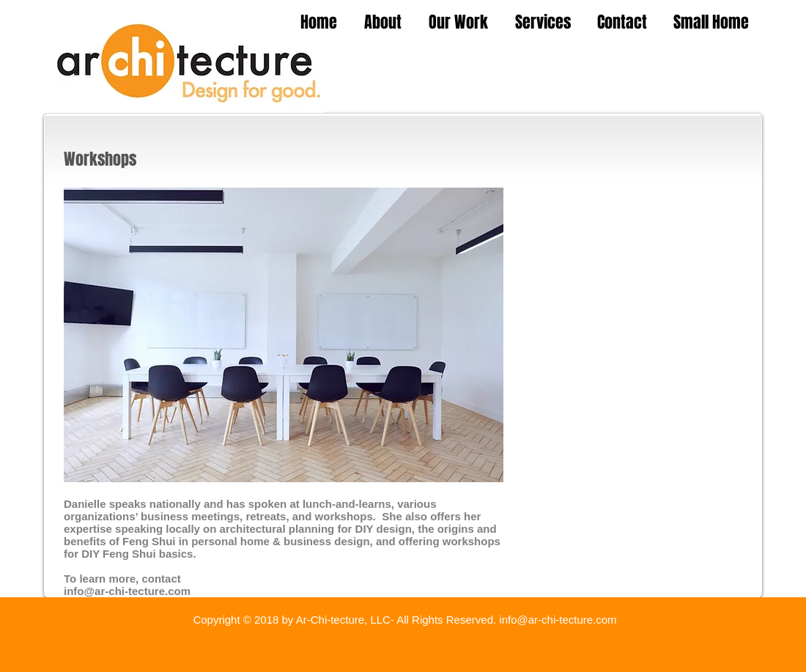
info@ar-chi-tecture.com (127, 591)
